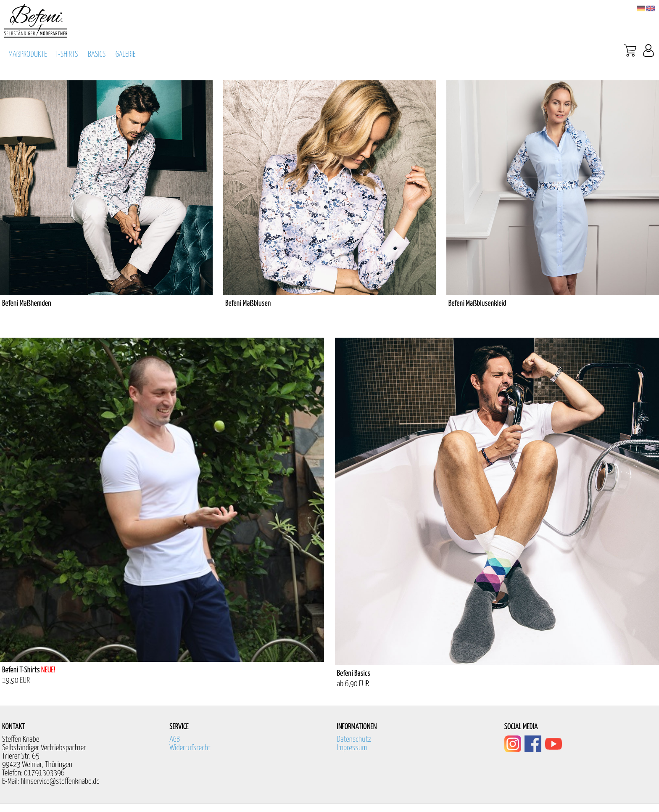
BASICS (97, 54)
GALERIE (126, 54)
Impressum (352, 748)
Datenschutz (354, 739)
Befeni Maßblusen (248, 303)
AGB (175, 739)
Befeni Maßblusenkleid (477, 303)
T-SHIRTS (67, 54)
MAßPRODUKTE (28, 54)
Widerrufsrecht (190, 748)
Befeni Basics (354, 673)
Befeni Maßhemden (27, 303)
